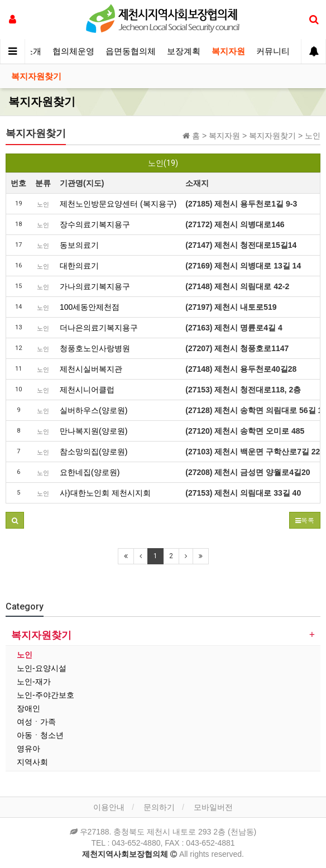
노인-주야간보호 (45, 695)
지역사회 (32, 762)
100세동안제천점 (90, 307)
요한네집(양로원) (90, 472)
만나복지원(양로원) (94, 431)
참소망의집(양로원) (94, 452)
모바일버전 (213, 807)
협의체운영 (73, 51)
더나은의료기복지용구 (99, 328)
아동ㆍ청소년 (40, 735)
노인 (25, 655)
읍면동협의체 (131, 51)
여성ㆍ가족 (36, 722)
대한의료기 (79, 266)
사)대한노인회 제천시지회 (105, 493)
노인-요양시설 (42, 668)
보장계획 (184, 51)
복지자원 (228, 51)
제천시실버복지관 (91, 369)
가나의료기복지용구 (95, 286)
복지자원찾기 (36, 76)
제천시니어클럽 (87, 390)
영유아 (28, 749)
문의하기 (159, 807)
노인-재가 (34, 682)
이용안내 (109, 807)
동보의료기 (79, 245)
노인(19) (163, 163)
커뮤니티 (273, 51)
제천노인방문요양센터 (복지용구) (118, 204)
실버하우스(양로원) (94, 410)
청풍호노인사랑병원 (95, 348)
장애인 (28, 708)
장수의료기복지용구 (95, 224)
